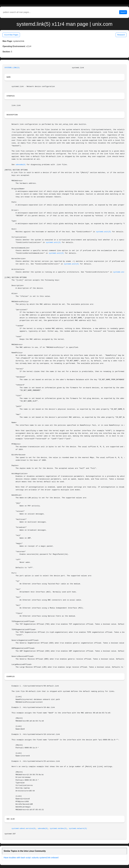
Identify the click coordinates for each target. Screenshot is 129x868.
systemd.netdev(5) (58, 829)
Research (121, 35)
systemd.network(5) (78, 829)
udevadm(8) (21, 165)
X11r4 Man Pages (11, 35)
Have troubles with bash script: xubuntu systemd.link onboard (31, 858)
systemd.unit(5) (104, 232)
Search (123, 12)
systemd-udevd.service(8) (24, 829)
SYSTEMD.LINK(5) (12, 68)
